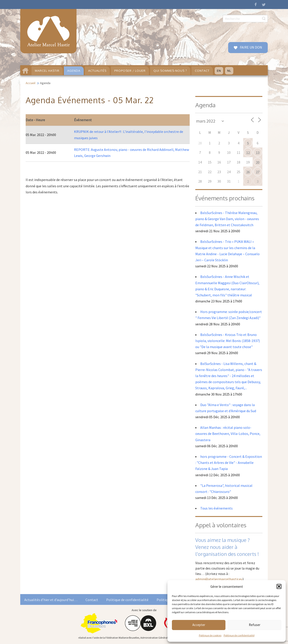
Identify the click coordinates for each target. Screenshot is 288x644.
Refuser (255, 625)
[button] (279, 586)
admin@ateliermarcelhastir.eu (219, 579)
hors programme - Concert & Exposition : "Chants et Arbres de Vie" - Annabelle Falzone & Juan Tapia (229, 463)
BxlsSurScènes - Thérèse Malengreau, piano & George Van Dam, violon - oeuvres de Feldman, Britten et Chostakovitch (227, 219)
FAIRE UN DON (251, 47)
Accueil (30, 83)
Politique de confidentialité (239, 635)
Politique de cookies (210, 635)
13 (258, 153)
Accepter (199, 625)
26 (248, 172)
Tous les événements (216, 508)
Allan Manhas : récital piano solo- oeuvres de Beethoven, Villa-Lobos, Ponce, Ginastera (228, 434)
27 (258, 172)
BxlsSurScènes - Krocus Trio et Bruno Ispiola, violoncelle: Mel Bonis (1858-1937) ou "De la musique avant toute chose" (228, 341)
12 (248, 153)
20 (258, 162)
